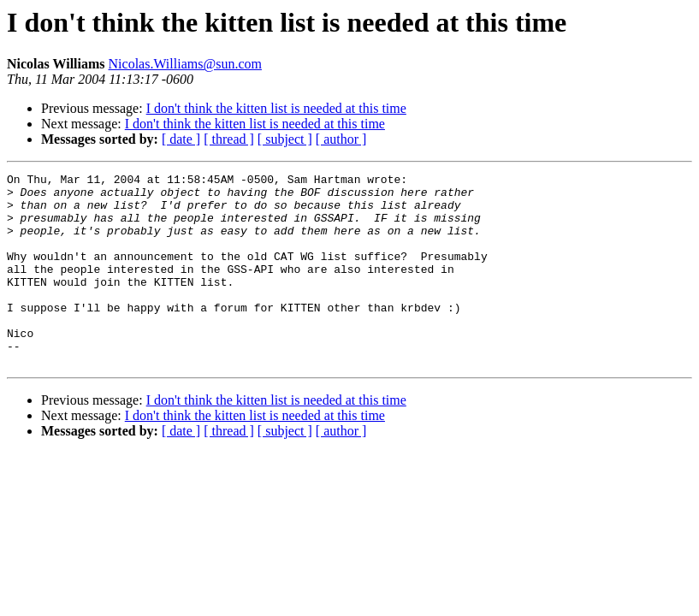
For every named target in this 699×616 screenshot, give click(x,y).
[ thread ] (229, 139)
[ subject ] (285, 139)
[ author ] (341, 139)
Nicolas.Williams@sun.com (185, 64)
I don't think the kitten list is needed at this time (276, 108)
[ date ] (181, 139)
